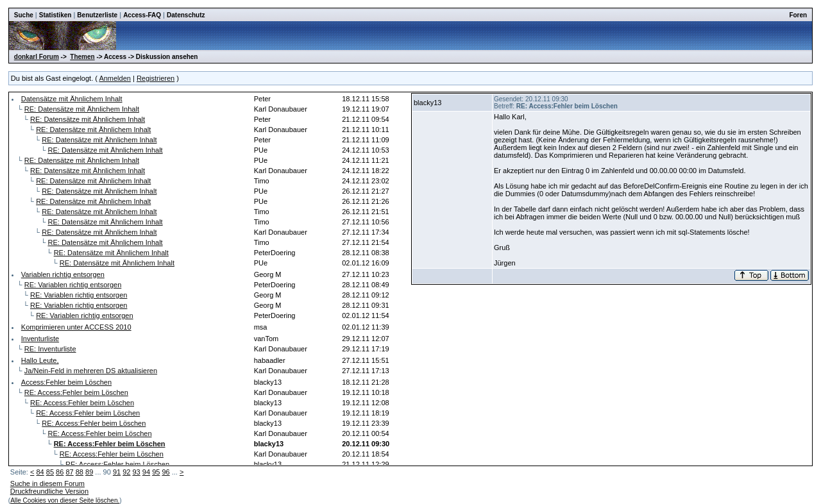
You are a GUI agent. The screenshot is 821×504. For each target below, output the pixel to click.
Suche (24, 15)
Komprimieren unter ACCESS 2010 (76, 327)
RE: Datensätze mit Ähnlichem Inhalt (82, 109)
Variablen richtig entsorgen (63, 274)
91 (117, 472)
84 (40, 472)
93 (137, 472)
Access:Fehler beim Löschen (66, 382)
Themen (82, 57)
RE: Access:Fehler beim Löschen (76, 392)
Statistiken (55, 15)
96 (165, 472)
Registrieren (156, 78)
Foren (798, 15)
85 (50, 472)
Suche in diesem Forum (47, 483)
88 (80, 472)
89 (89, 472)
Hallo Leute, (40, 360)
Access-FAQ (142, 15)
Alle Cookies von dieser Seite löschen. (65, 500)
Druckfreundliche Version (49, 491)
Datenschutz (186, 15)
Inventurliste (40, 339)
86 (60, 472)
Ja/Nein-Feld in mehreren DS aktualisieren (91, 371)
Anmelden (115, 78)
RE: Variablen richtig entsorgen (73, 285)
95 (156, 472)
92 (126, 472)
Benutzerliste (97, 15)
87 (69, 472)
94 (146, 472)
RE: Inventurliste (50, 349)
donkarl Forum (37, 57)
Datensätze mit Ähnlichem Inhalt (72, 99)
